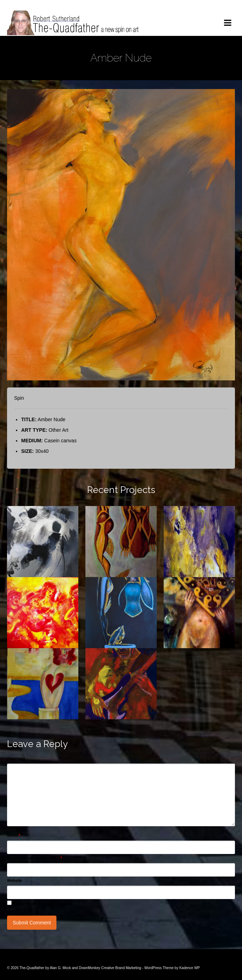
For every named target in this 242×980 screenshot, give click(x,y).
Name (14, 835)
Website (14, 880)
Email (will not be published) (35, 858)
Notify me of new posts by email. (43, 904)
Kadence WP (189, 968)
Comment (16, 758)
